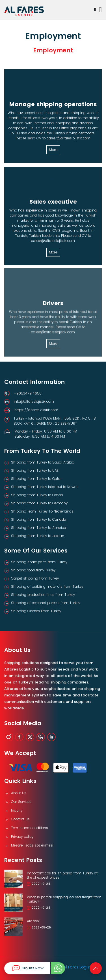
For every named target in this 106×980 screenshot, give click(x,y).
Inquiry (17, 810)
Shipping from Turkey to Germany (39, 503)
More (53, 150)
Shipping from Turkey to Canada (39, 519)
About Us (19, 793)
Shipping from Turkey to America (39, 528)
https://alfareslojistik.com (36, 410)
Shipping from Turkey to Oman (37, 495)
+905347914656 (28, 393)
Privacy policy (22, 837)
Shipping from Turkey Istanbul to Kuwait (45, 487)
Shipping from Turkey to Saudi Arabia (43, 462)
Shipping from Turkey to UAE (35, 470)
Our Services (21, 802)
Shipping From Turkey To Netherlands (42, 511)
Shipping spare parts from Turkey (39, 562)
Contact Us (20, 819)
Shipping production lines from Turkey (43, 595)
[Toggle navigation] (101, 10)
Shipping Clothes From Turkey (36, 611)
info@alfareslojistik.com (34, 401)
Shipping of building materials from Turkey (47, 586)
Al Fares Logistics (80, 967)
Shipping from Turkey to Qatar (36, 479)
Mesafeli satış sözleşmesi (32, 845)
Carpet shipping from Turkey (35, 578)
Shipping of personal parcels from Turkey (46, 603)
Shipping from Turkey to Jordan (38, 536)
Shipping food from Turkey (33, 570)
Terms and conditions (30, 828)
